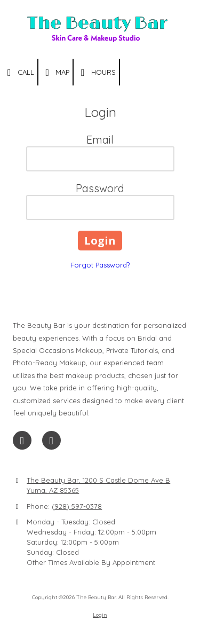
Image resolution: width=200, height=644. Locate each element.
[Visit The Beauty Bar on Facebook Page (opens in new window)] (22, 440)
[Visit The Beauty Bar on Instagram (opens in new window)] (51, 440)
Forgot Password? (100, 265)
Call (19, 73)
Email (100, 140)
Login (100, 615)
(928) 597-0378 (77, 506)
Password (100, 188)
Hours (96, 73)
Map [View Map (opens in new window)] (56, 73)
